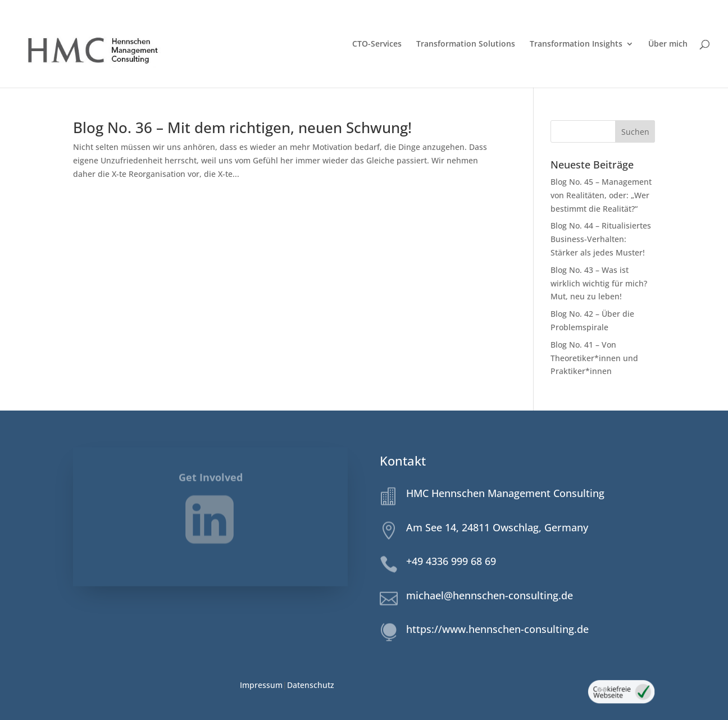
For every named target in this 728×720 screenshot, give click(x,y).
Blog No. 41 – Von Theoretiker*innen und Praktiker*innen (594, 358)
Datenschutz (311, 685)
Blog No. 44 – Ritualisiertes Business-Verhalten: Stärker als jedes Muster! (601, 239)
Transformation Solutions (466, 44)
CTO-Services (377, 44)
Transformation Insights (576, 44)
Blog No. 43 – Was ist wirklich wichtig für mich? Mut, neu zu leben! (599, 283)
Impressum (261, 685)
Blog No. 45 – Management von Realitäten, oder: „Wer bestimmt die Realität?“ (601, 195)
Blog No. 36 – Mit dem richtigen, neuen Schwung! (242, 127)
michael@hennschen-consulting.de (490, 595)
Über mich (668, 44)
